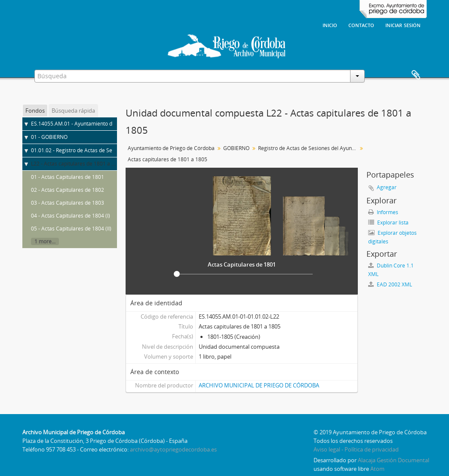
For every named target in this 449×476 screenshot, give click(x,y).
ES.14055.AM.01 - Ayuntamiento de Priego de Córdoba (96, 124)
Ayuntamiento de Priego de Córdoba (171, 148)
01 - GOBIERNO (49, 137)
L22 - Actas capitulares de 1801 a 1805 (77, 164)
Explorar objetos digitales (392, 237)
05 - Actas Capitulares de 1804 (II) (71, 229)
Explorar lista (388, 223)
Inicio (330, 25)
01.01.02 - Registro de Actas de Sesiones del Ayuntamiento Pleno (108, 150)
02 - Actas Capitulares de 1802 (68, 190)
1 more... (45, 241)
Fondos (35, 111)
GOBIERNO (236, 148)
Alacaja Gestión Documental (394, 460)
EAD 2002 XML (390, 284)
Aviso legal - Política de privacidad (356, 449)
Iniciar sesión (403, 25)
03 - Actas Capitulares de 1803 (68, 203)
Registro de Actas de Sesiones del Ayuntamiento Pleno (309, 148)
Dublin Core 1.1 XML (391, 270)
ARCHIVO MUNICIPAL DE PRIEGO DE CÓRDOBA (259, 385)
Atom (377, 469)
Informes (383, 212)
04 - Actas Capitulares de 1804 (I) (71, 216)
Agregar (387, 187)
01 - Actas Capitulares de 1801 (68, 177)
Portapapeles (416, 75)
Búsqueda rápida (73, 111)
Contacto (361, 25)
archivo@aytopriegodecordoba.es (173, 449)
